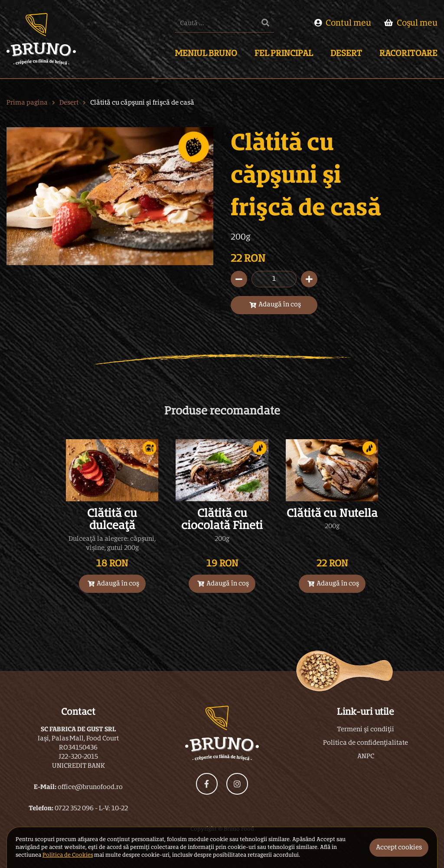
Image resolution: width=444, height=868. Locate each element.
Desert (346, 54)
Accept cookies (399, 848)
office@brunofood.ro (90, 787)
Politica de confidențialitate (366, 743)
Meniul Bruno (206, 54)
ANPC (366, 756)
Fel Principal (284, 54)
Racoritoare (408, 54)
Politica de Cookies (68, 855)
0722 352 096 (74, 809)
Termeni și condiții (366, 730)
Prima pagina (27, 103)
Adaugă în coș (275, 305)
